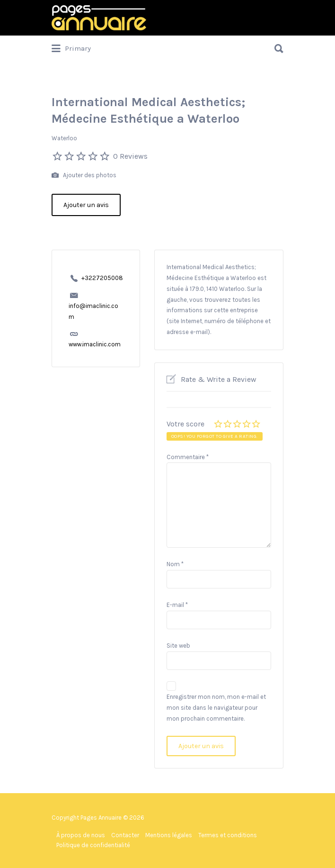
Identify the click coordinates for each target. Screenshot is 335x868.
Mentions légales (169, 835)
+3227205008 (102, 278)
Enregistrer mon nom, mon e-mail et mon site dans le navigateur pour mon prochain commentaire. (216, 708)
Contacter (125, 835)
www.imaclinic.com (95, 344)
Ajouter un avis (86, 205)
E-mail (177, 605)
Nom (175, 564)
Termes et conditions (228, 835)
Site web (178, 646)
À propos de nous (81, 835)
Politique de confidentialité (93, 845)
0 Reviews (130, 156)
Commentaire (188, 457)
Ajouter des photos (84, 176)
